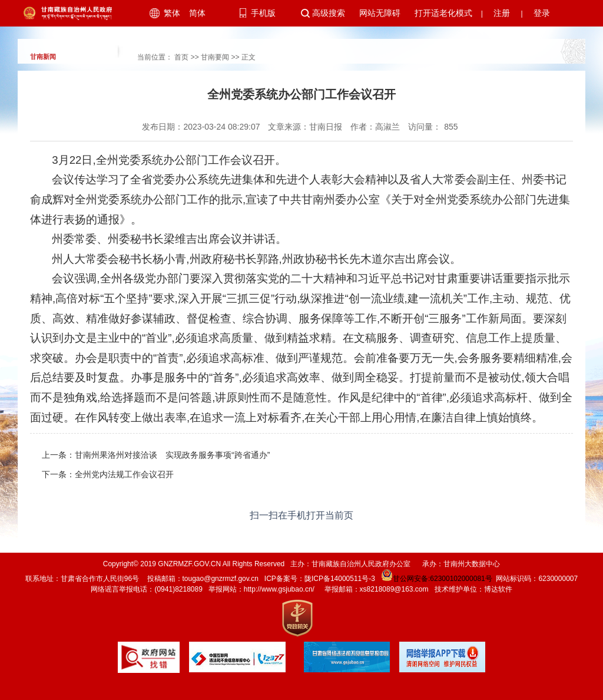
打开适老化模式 (443, 13)
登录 (542, 13)
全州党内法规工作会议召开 (124, 474)
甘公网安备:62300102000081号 (436, 579)
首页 (181, 57)
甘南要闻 (215, 57)
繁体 (172, 13)
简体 (197, 13)
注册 (502, 13)
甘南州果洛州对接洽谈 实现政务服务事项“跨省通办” (172, 455)
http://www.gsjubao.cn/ (279, 589)
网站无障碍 (380, 13)
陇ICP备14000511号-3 (340, 579)
